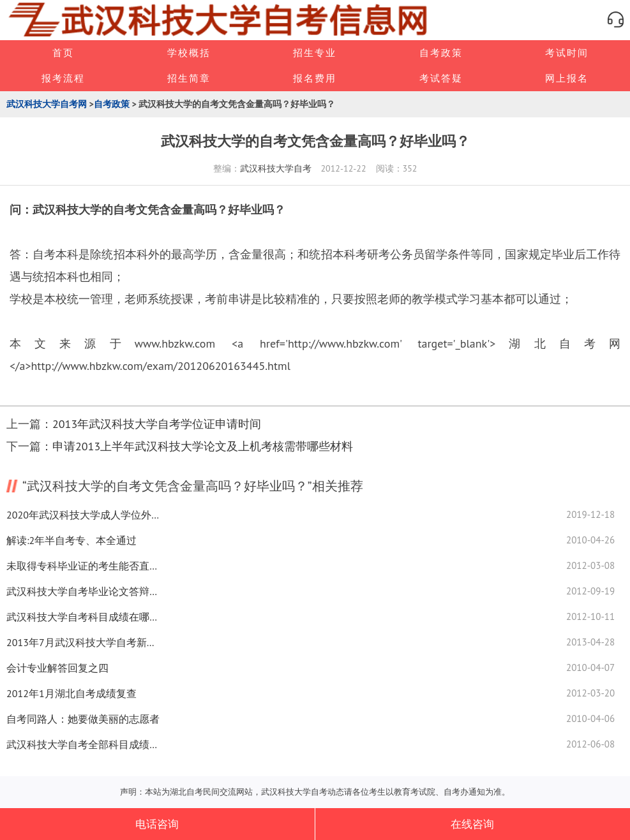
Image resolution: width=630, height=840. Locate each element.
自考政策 (441, 53)
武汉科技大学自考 (276, 168)
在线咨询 (472, 824)
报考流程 (63, 78)
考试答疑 (441, 78)
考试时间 (567, 53)
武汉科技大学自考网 (47, 104)
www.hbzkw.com (175, 343)
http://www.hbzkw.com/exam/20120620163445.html (160, 366)
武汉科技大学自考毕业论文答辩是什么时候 (83, 591)
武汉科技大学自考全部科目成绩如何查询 (83, 744)
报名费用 (315, 78)
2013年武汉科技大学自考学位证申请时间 (157, 424)
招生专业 (315, 53)
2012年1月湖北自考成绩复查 (71, 693)
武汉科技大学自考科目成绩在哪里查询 (83, 617)
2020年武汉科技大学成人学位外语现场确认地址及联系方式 (83, 515)
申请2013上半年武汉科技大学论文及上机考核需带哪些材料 (203, 446)
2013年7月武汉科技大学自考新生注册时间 (83, 642)
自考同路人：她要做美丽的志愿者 (83, 719)
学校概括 (189, 53)
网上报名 (567, 78)
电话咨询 (157, 824)
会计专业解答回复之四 (57, 668)
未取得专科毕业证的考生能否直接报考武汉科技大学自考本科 (83, 566)
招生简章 (189, 78)
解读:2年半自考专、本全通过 (71, 540)
